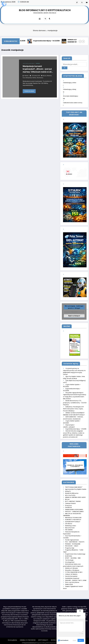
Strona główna (12, 639)
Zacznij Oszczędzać (71, 575)
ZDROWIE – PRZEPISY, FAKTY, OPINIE (76, 579)
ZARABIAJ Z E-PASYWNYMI (28, 639)
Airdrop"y (68, 490)
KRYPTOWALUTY (43, 639)
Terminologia (69, 559)
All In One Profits (70, 494)
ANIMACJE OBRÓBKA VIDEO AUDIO (75, 496)
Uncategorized (70, 561)
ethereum (49, 76)
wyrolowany (40, 77)
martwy (34, 77)
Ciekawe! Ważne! (70, 502)
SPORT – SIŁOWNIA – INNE (73, 557)
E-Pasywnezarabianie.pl (29, 641)
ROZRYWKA (69, 555)
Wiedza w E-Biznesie (71, 567)
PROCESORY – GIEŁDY (72, 545)
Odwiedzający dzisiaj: (70, 89)
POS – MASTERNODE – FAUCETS (75, 541)
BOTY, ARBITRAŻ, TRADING (73, 500)
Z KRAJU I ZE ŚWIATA (71, 573)
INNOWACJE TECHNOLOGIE (73, 517)
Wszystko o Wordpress (72, 569)
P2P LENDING (69, 529)
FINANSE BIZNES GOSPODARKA (74, 509)
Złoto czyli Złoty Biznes (72, 581)
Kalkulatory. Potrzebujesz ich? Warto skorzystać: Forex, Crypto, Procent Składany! (73, 408)
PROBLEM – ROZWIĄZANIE (73, 543)
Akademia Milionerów (72, 492)
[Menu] (40, 19)
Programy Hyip (70, 547)
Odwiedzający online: (70, 82)
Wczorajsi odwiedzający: (71, 96)
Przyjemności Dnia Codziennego (75, 553)
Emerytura (68, 504)
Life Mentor (69, 523)
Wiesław (26, 76)
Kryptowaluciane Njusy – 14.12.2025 (48, 41)
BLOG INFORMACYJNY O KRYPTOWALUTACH (45, 10)
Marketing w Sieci (71, 525)
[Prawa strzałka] (83, 41)
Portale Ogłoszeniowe (72, 539)
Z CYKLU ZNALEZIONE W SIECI (74, 571)
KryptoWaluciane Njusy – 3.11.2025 (76, 428)
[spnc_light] (50, 19)
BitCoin (67, 498)
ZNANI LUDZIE (69, 583)
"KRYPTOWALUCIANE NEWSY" (29, 63)
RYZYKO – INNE (56, 639)
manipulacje (29, 77)
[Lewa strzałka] (80, 41)
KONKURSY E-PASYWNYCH (73, 519)
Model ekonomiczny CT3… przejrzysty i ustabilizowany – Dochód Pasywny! (75, 402)
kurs (24, 77)
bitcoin (44, 76)
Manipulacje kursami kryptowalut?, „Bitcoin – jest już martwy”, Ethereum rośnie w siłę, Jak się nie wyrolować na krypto (38, 69)
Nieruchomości (70, 527)
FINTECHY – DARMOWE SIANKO (74, 511)
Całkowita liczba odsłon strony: (73, 102)
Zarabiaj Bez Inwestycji (72, 577)
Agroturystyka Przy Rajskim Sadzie (76, 488)
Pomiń (74, 640)
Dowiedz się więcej (29, 91)
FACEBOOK (68, 506)
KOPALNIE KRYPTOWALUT (73, 521)
